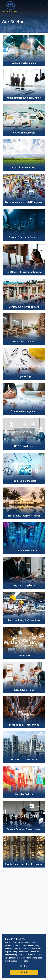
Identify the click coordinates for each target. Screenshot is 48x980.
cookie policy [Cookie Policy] (23, 961)
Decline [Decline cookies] (24, 966)
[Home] (10, 7)
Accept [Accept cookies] (24, 972)
